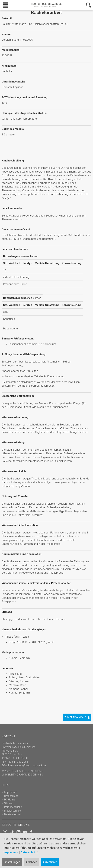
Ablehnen (31, 862)
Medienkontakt (13, 811)
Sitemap (9, 803)
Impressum (11, 852)
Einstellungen (12, 862)
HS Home (9, 799)
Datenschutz (29, 852)
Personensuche (13, 807)
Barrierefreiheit (13, 814)
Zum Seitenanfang (75, 717)
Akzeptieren (50, 862)
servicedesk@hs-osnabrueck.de (28, 765)
